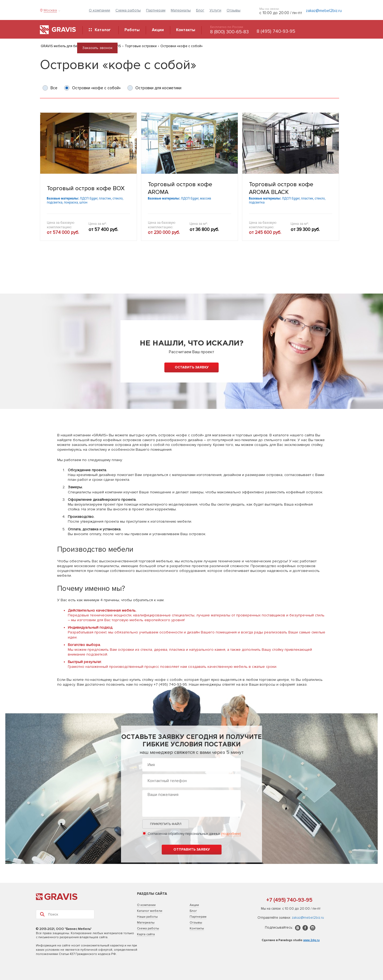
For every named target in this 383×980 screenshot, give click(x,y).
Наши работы (147, 917)
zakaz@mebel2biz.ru (324, 11)
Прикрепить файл (166, 824)
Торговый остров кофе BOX (86, 188)
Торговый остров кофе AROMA (180, 188)
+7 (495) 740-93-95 (289, 900)
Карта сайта (146, 934)
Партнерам (156, 10)
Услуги (215, 10)
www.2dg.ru (311, 940)
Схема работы (128, 10)
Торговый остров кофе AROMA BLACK (281, 188)
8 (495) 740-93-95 (276, 31)
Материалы (181, 10)
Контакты (197, 928)
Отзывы (234, 10)
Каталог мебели (150, 911)
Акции (194, 905)
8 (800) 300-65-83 (229, 32)
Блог (200, 10)
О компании (99, 10)
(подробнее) (231, 834)
